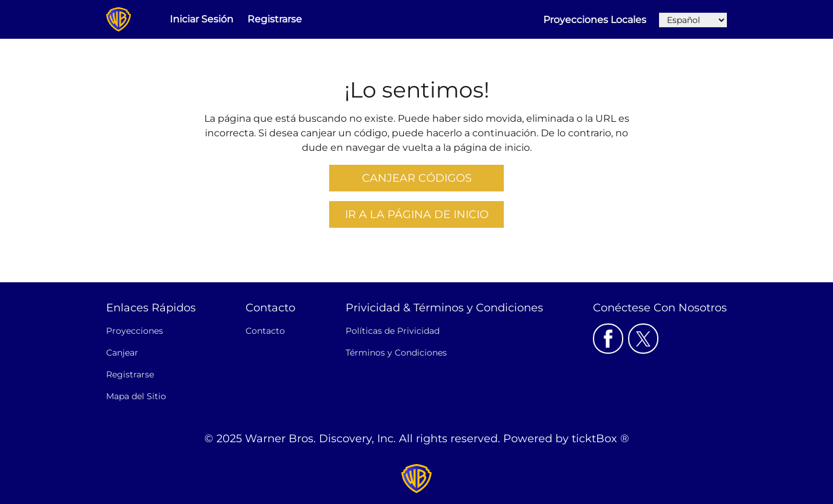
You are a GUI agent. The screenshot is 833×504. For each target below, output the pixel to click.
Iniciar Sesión (202, 19)
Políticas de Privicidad (393, 331)
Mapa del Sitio (136, 396)
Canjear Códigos (417, 178)
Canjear (122, 353)
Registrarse (275, 19)
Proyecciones (135, 331)
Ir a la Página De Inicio (417, 214)
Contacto (265, 331)
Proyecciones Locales (595, 20)
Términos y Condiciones (396, 353)
